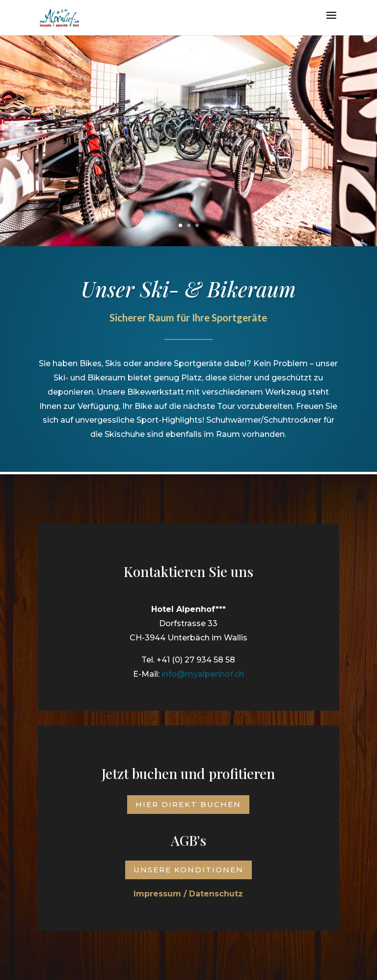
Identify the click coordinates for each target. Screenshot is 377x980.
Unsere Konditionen (188, 870)
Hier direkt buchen (188, 804)
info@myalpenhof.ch (203, 668)
